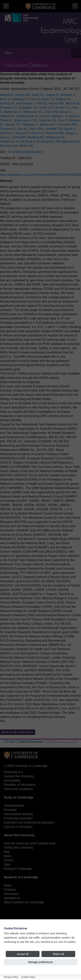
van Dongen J (26, 103)
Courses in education (18, 827)
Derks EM (19, 137)
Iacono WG (56, 103)
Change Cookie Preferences (23, 742)
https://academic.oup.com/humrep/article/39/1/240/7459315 (40, 175)
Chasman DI (9, 108)
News (8, 856)
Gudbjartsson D (27, 116)
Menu (9, 53)
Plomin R (6, 120)
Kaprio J (69, 129)
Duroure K (23, 133)
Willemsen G (13, 112)
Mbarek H (7, 95)
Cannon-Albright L (52, 116)
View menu (6, 6)
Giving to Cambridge (18, 869)
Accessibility (12, 780)
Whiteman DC (33, 112)
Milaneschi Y (48, 125)
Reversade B (46, 142)
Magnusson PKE (26, 120)
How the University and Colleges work (30, 843)
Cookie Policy (28, 977)
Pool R (35, 99)
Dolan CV (48, 99)
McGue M (72, 103)
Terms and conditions (18, 789)
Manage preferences (40, 962)
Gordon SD (23, 95)
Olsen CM (51, 112)
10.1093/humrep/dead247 (26, 152)
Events (9, 860)
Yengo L (71, 133)
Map (7, 852)
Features (10, 890)
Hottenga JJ (21, 99)
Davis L (5, 137)
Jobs (7, 864)
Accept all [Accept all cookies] (23, 954)
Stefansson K (9, 142)
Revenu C (38, 133)
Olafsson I (7, 133)
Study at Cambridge (19, 797)
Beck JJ (5, 99)
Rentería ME (55, 133)
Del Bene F (27, 142)
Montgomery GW (68, 142)
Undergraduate (14, 806)
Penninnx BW (68, 125)
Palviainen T (30, 125)
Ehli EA (42, 103)
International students (19, 814)
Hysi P (63, 120)
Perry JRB (36, 129)
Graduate (10, 810)
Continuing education (18, 818)
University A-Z (13, 772)
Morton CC (62, 108)
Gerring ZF (7, 103)
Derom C (65, 112)
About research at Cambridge (24, 902)
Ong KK (22, 129)
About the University (19, 835)
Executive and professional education (29, 822)
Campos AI (7, 129)
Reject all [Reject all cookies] (58, 954)
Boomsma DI (9, 146)
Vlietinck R (7, 116)
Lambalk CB (53, 129)
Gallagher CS (28, 108)
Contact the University (19, 776)
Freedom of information (20, 785)
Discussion (11, 894)
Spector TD (12, 125)
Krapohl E (72, 116)
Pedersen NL (48, 120)
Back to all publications (18, 732)
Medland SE (35, 137)
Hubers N (52, 95)
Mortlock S (68, 95)
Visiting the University (19, 848)
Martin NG (26, 146)
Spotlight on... (13, 898)
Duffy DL (38, 95)
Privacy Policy (11, 977)
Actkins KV (63, 99)
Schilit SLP (46, 108)
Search (75, 6)
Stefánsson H (55, 137)
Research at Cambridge (21, 877)
